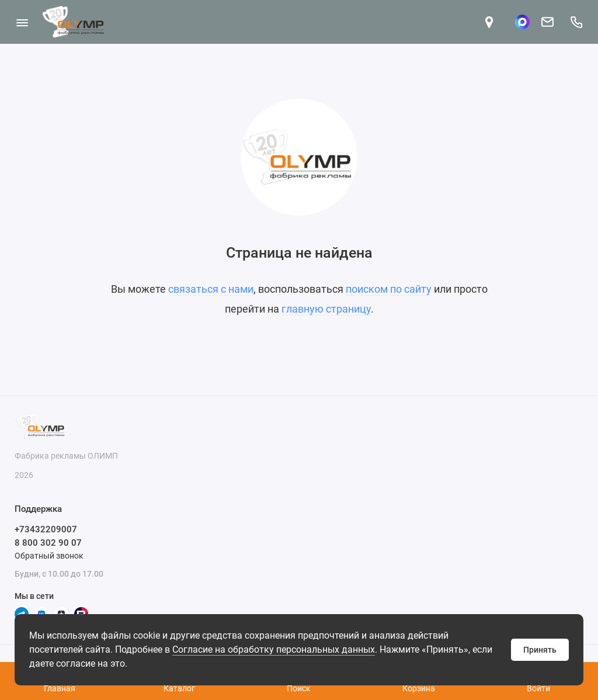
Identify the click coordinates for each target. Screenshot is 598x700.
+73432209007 (46, 529)
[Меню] (22, 22)
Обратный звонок (49, 556)
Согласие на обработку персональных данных (274, 649)
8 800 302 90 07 (48, 543)
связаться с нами (211, 289)
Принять (540, 650)
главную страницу (326, 309)
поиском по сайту (389, 289)
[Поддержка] (576, 22)
